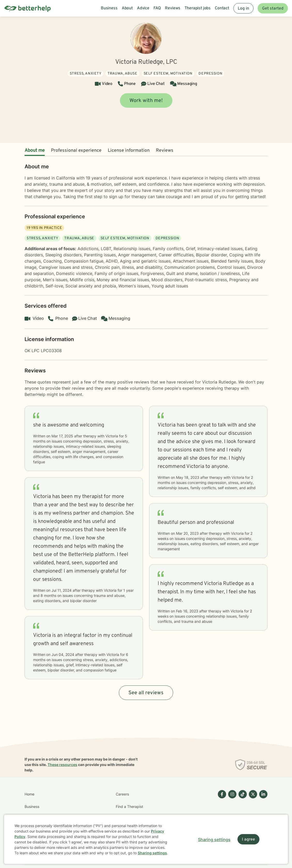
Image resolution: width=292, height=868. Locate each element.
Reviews (165, 151)
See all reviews (146, 693)
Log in (243, 9)
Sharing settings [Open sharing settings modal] (214, 840)
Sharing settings (152, 853)
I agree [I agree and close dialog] (248, 840)
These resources (62, 765)
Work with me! (146, 101)
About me (35, 151)
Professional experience (76, 151)
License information (129, 151)
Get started (273, 9)
